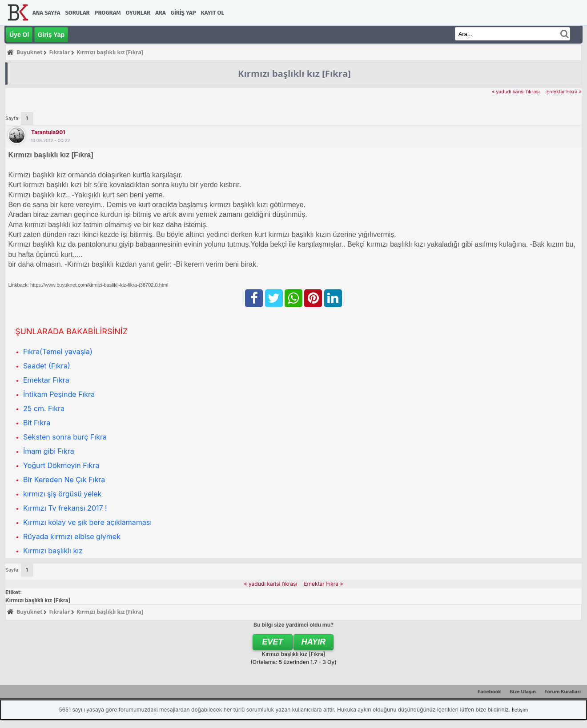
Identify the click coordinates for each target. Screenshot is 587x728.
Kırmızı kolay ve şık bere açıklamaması (87, 522)
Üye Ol (19, 35)
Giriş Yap (183, 13)
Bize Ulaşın (523, 692)
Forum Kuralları (563, 692)
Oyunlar (138, 13)
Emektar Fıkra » (564, 92)
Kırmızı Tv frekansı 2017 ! (65, 508)
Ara (160, 13)
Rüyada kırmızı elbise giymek (72, 536)
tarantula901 (48, 132)
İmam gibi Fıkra (49, 451)
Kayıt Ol (213, 13)
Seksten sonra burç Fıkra (65, 437)
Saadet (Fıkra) (47, 366)
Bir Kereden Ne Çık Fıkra (64, 480)
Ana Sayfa (46, 13)
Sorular (77, 13)
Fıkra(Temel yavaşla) (58, 352)
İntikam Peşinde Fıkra (59, 394)
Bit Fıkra (37, 423)
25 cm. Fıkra (44, 408)
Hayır (314, 642)
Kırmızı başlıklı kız (53, 551)
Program (108, 13)
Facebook (489, 692)
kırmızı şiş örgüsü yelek (62, 494)
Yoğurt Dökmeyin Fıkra (61, 465)
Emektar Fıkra (46, 380)
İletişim (520, 710)
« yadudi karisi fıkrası (516, 92)
